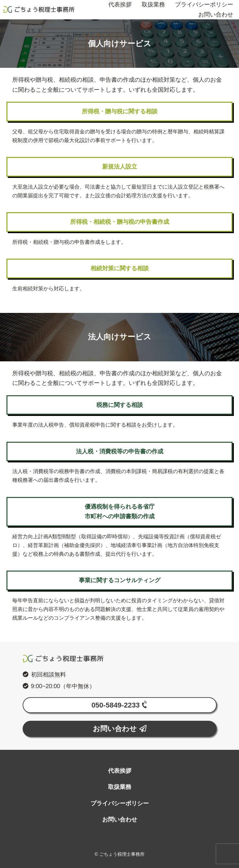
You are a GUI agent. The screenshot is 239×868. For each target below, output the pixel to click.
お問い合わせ (216, 15)
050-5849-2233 (120, 705)
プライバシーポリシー (120, 803)
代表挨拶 (120, 771)
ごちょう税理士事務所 (39, 10)
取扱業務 (120, 787)
